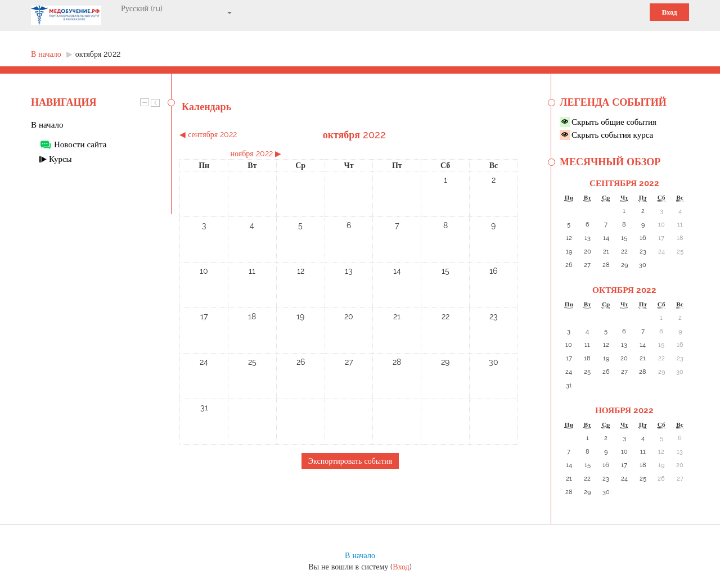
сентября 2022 (624, 183)
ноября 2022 (624, 410)
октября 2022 (98, 54)
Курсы (60, 159)
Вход (669, 12)
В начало (47, 125)
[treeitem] (101, 125)
